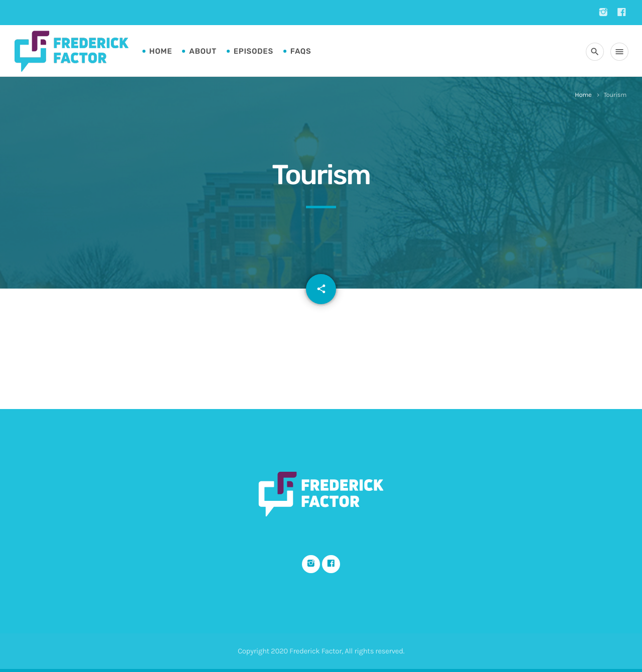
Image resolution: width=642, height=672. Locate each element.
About (203, 51)
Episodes (254, 51)
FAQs (301, 51)
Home (161, 51)
